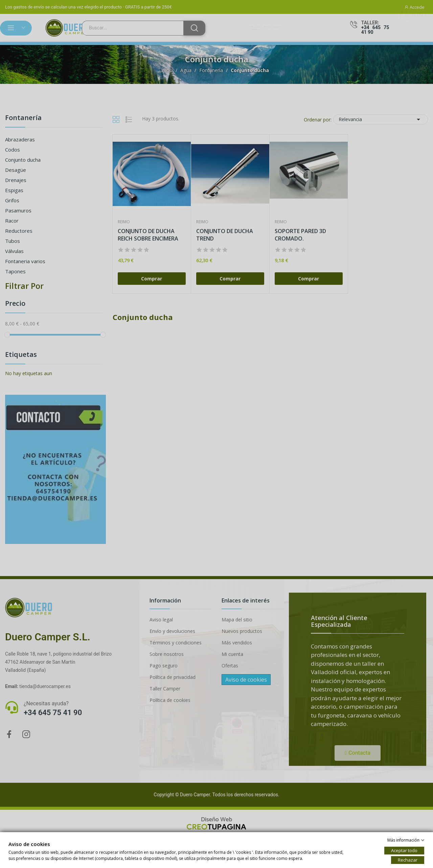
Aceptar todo (404, 850)
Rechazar (408, 860)
